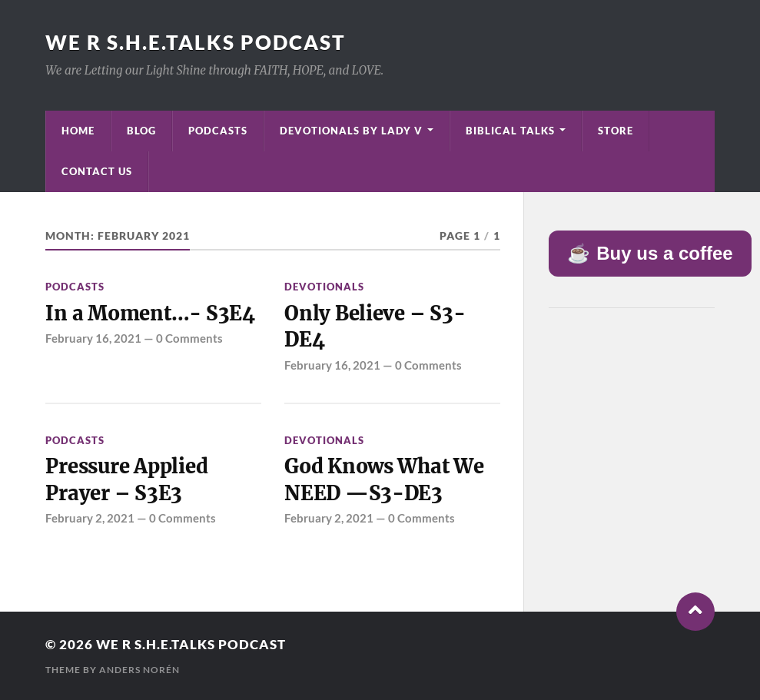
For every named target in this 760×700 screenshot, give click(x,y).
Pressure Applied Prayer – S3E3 (126, 479)
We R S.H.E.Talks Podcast (196, 42)
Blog (141, 131)
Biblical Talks (510, 131)
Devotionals (324, 287)
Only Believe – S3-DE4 (375, 327)
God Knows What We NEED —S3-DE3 (384, 479)
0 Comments (189, 338)
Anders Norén (139, 670)
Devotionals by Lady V (351, 131)
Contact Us (97, 171)
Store (616, 131)
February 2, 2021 (90, 518)
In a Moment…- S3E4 (150, 314)
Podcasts (218, 131)
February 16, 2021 (93, 338)
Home (78, 131)
